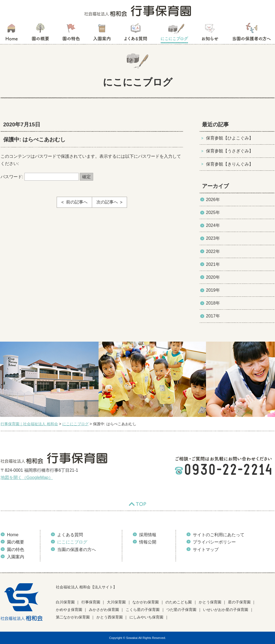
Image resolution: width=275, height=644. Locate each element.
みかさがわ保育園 (104, 610)
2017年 (213, 316)
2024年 (213, 225)
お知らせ (210, 34)
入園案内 (102, 34)
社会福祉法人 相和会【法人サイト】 (86, 587)
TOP (137, 504)
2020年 (213, 277)
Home (13, 535)
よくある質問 (136, 34)
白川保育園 (65, 602)
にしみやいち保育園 (146, 617)
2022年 (213, 251)
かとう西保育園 (110, 617)
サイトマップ (206, 550)
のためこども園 (179, 602)
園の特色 (71, 34)
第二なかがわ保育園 (73, 617)
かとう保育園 (210, 602)
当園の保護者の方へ (251, 34)
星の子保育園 (239, 602)
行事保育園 (91, 602)
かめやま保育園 (69, 610)
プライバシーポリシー (214, 542)
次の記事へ (107, 202)
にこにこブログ (174, 34)
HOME (11, 34)
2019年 (213, 290)
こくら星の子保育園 (143, 610)
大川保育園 (116, 602)
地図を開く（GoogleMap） (27, 477)
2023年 (213, 238)
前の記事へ (77, 202)
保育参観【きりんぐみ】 (230, 164)
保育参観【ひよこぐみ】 (230, 138)
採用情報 (148, 535)
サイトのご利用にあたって (219, 535)
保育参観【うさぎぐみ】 (230, 151)
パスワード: (40, 177)
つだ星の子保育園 (181, 610)
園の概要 (40, 34)
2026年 (213, 200)
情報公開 (148, 542)
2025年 (213, 212)
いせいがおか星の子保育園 (226, 610)
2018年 (213, 303)
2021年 (213, 264)
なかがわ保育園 (146, 602)
